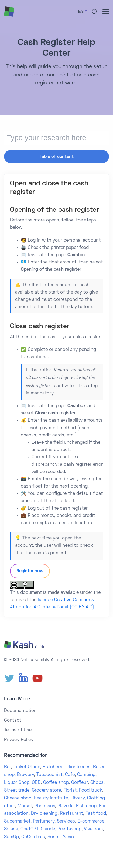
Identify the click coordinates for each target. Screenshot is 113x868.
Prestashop (69, 829)
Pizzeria (66, 806)
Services (66, 821)
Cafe (70, 775)
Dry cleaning (44, 814)
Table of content (57, 157)
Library (78, 798)
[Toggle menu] (106, 11)
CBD (36, 783)
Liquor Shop (17, 783)
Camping (86, 775)
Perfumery (44, 821)
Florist (70, 791)
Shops (97, 783)
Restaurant (71, 814)
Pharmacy (45, 806)
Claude (48, 829)
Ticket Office (27, 767)
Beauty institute (51, 798)
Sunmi (54, 837)
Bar (8, 767)
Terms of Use (18, 730)
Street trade (17, 791)
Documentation (20, 711)
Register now (30, 571)
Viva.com (93, 829)
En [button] (81, 12)
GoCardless (33, 837)
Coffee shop (56, 783)
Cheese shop (18, 798)
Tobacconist (49, 775)
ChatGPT (29, 829)
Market (25, 806)
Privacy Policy (19, 740)
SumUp (11, 837)
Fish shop (86, 806)
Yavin (68, 837)
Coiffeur (80, 783)
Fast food (96, 814)
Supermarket (17, 821)
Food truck (91, 791)
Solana (11, 829)
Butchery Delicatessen (67, 767)
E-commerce (91, 821)
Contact (13, 721)
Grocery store (46, 791)
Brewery (25, 775)
